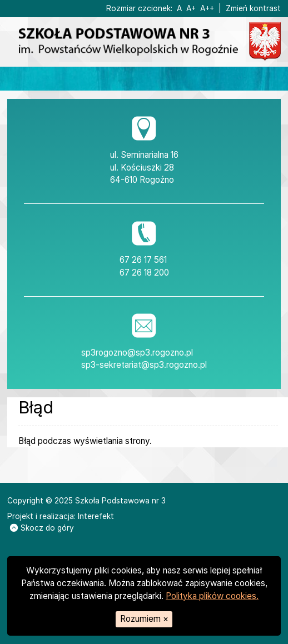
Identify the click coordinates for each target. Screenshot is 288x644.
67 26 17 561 (143, 260)
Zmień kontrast (253, 8)
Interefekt (96, 516)
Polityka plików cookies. (212, 596)
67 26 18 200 (144, 273)
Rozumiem (144, 619)
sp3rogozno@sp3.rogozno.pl (137, 353)
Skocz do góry (42, 528)
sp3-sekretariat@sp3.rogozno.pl (144, 365)
